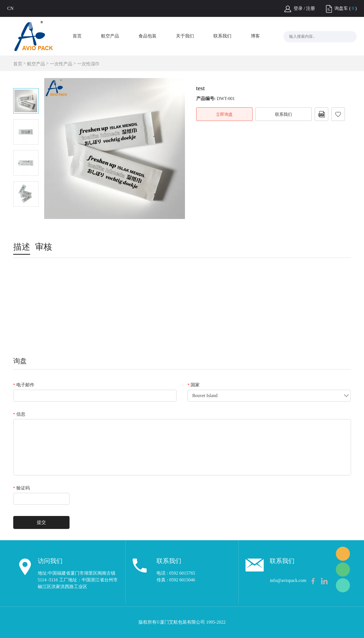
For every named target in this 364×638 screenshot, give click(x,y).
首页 (77, 36)
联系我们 (222, 36)
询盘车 (341, 8)
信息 (19, 414)
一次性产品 (61, 64)
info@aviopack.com (288, 580)
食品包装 (148, 36)
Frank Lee (343, 554)
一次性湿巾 (88, 64)
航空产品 (110, 36)
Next (26, 214)
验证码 (22, 488)
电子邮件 (24, 385)
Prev (26, 80)
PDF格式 (321, 114)
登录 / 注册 (304, 8)
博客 (255, 36)
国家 (194, 385)
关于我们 (185, 36)
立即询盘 (224, 114)
